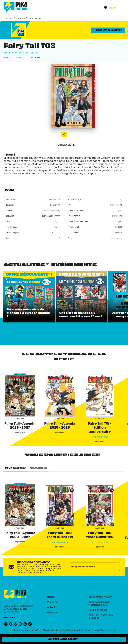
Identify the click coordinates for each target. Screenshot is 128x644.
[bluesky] (16, 624)
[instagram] (11, 624)
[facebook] (6, 624)
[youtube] (20, 624)
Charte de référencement (100, 630)
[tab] (10, 190)
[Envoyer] (117, 567)
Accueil (9, 18)
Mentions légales (23, 630)
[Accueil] (15, 7)
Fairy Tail (20, 18)
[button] (108, 30)
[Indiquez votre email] (91, 567)
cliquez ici (38, 572)
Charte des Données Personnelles (63, 630)
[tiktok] (30, 624)
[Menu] (113, 8)
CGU (38, 630)
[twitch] (25, 624)
